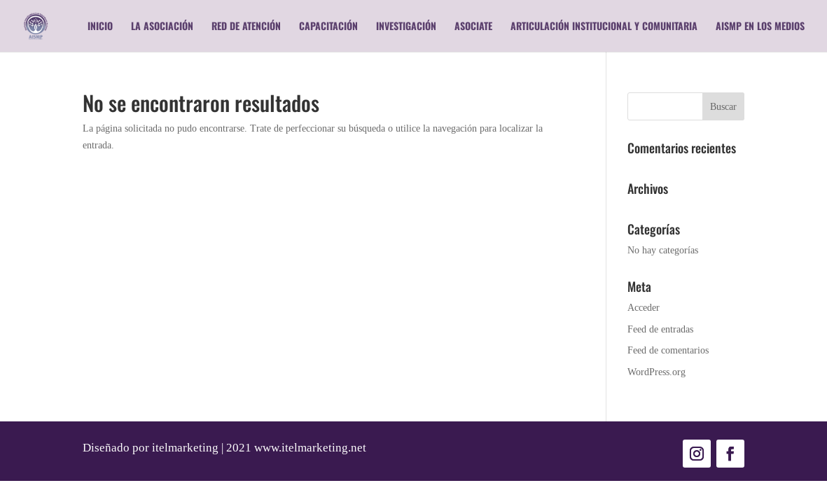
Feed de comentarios (668, 350)
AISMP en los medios (760, 27)
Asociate (473, 27)
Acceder (644, 307)
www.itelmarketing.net (310, 448)
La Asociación (162, 27)
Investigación (406, 27)
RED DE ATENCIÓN (246, 27)
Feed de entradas (660, 329)
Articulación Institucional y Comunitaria (604, 27)
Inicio (100, 27)
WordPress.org (656, 372)
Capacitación (328, 27)
